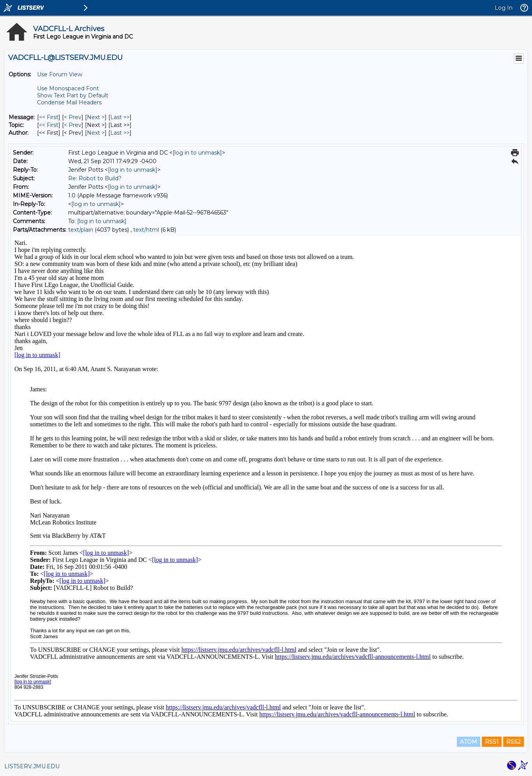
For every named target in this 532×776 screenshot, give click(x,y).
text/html (146, 230)
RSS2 (514, 742)
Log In (504, 8)
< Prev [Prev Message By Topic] (73, 125)
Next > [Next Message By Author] (96, 133)
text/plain (81, 230)
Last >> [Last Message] (120, 117)
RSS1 (492, 742)
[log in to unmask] (197, 153)
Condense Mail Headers (69, 102)
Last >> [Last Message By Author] (120, 133)
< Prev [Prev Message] (73, 117)
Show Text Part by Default (73, 95)
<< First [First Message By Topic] (49, 125)
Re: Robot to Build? (95, 178)
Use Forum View (60, 74)
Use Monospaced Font (68, 88)
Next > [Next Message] (96, 117)
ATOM (469, 742)
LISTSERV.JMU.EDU (32, 766)
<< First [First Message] (49, 117)
